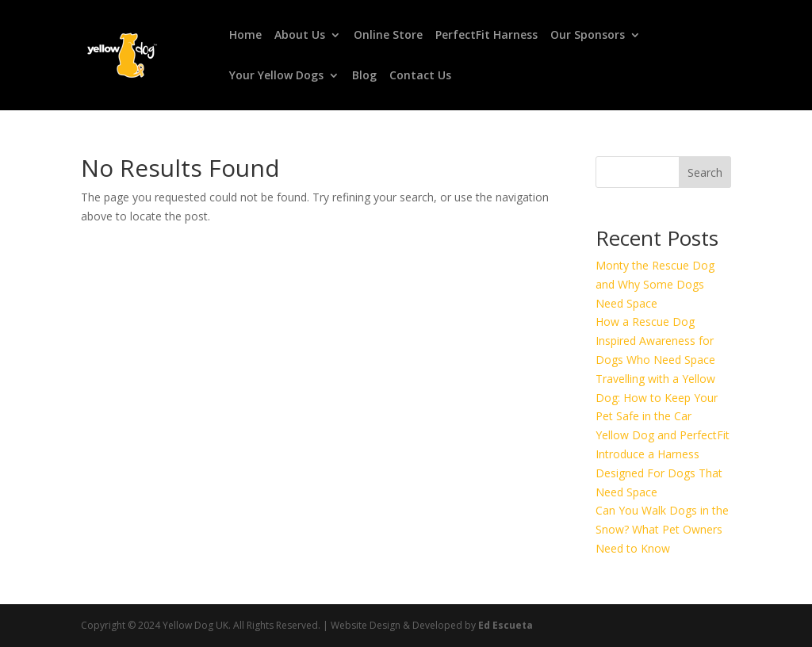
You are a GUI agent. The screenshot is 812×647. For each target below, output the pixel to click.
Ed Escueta (506, 625)
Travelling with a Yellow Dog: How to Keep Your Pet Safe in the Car (657, 398)
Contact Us (420, 76)
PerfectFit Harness (486, 36)
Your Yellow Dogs (276, 76)
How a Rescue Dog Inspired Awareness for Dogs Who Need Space (655, 341)
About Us (300, 36)
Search (705, 172)
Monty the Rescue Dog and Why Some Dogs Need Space (655, 284)
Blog (364, 76)
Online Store (388, 36)
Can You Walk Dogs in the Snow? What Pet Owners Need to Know (662, 529)
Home (245, 36)
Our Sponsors (588, 36)
